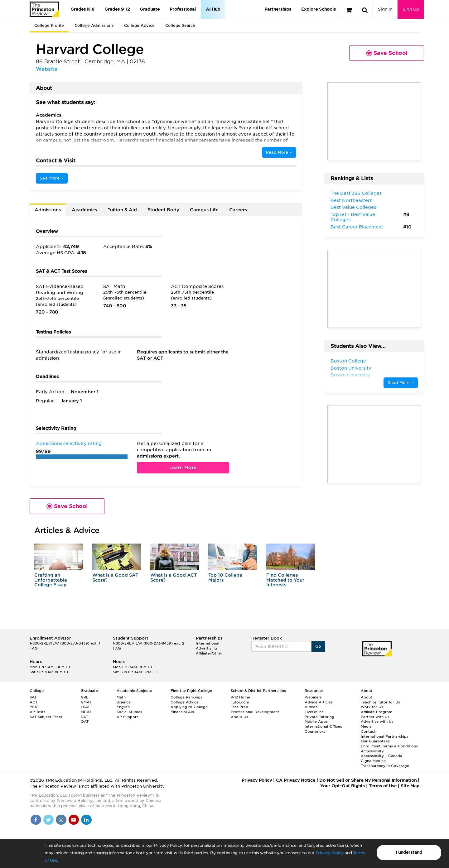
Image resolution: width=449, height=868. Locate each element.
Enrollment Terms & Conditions (389, 746)
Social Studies (129, 712)
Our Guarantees (375, 741)
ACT (34, 702)
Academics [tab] (84, 210)
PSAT (34, 707)
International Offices (323, 727)
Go (318, 646)
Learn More (183, 468)
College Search (180, 25)
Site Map (410, 786)
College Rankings (186, 697)
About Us (239, 717)
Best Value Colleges (353, 207)
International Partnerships (385, 736)
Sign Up (411, 9)
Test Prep (239, 707)
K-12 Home (240, 697)
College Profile (49, 25)
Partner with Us (375, 717)
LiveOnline (314, 712)
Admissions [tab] (48, 210)
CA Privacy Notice (296, 780)
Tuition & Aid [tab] (122, 210)
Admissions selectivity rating (69, 444)
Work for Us (372, 707)
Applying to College (189, 707)
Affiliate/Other (209, 653)
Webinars (313, 697)
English (123, 707)
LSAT (85, 707)
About (367, 697)
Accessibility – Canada (381, 756)
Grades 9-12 (117, 9)
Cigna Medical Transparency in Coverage (385, 763)
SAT (33, 697)
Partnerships (278, 9)
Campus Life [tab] (204, 210)
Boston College (348, 361)
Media (366, 727)
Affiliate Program (377, 712)
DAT (84, 717)
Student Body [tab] (163, 210)
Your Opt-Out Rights (343, 786)
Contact (368, 731)
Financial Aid (182, 712)
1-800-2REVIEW (65, 643)
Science (124, 702)
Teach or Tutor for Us (380, 702)
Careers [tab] (238, 210)
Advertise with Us (377, 722)
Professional (183, 9)
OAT (85, 722)
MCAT (86, 712)
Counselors (315, 731)
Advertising (206, 648)
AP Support (127, 717)
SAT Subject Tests (46, 717)
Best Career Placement (357, 227)
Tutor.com (240, 702)
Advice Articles (319, 702)
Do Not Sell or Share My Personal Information (368, 780)
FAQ (34, 648)
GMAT (86, 702)
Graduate (150, 9)
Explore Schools (319, 9)
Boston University (351, 368)
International (208, 643)
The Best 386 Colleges (356, 193)
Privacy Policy (330, 853)
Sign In (385, 9)
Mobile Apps (316, 722)
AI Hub (213, 9)
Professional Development (255, 712)
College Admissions (94, 25)
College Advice (139, 25)
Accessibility (372, 751)
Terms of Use (383, 786)
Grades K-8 (82, 9)
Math (121, 697)
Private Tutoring (319, 717)
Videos (311, 707)
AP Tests (38, 712)
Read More (279, 152)
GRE (85, 697)
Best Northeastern (352, 200)
